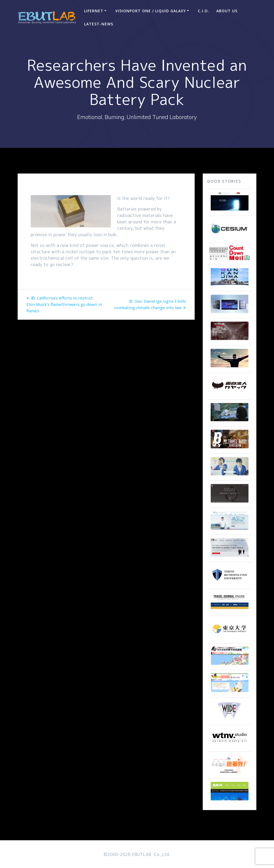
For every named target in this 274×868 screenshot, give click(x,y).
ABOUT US (227, 11)
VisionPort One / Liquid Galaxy (151, 11)
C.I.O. (203, 11)
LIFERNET (94, 11)
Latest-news (99, 24)
